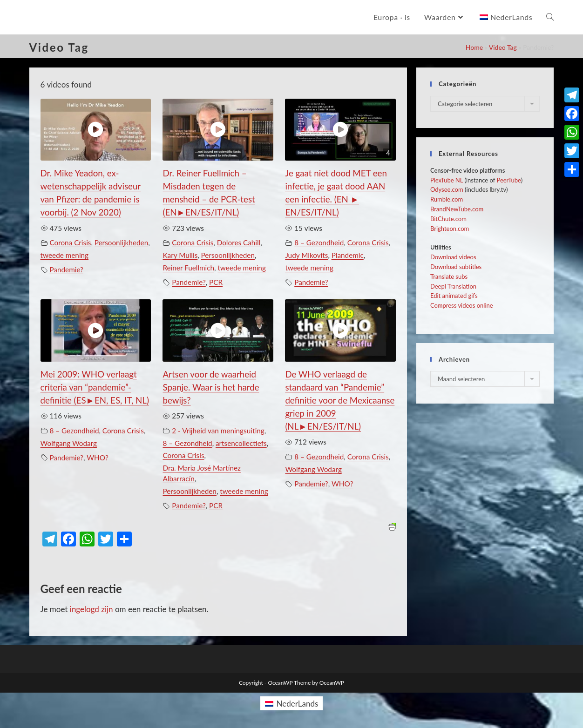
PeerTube (508, 180)
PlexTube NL (447, 180)
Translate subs (449, 276)
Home (474, 47)
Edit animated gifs (454, 296)
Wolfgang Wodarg (69, 443)
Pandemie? (66, 270)
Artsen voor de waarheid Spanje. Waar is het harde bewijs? (211, 387)
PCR (216, 282)
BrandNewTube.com (457, 209)
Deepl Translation (453, 286)
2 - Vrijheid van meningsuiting (218, 431)
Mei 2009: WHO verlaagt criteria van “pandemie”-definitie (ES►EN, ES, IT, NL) (95, 387)
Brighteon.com (450, 229)
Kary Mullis (180, 255)
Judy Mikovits (306, 255)
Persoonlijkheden (121, 243)
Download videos (453, 257)
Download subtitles (456, 267)
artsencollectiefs (241, 443)
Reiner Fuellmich (188, 268)
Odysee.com (447, 189)
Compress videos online (462, 305)
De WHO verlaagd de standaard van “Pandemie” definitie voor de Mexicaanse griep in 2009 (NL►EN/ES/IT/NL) (340, 400)
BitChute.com (448, 219)
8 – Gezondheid (319, 243)
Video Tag (503, 47)
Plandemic (348, 255)
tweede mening (64, 255)
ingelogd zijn (92, 609)
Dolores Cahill (239, 243)
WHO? (98, 458)
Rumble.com (447, 199)
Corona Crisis (70, 243)
